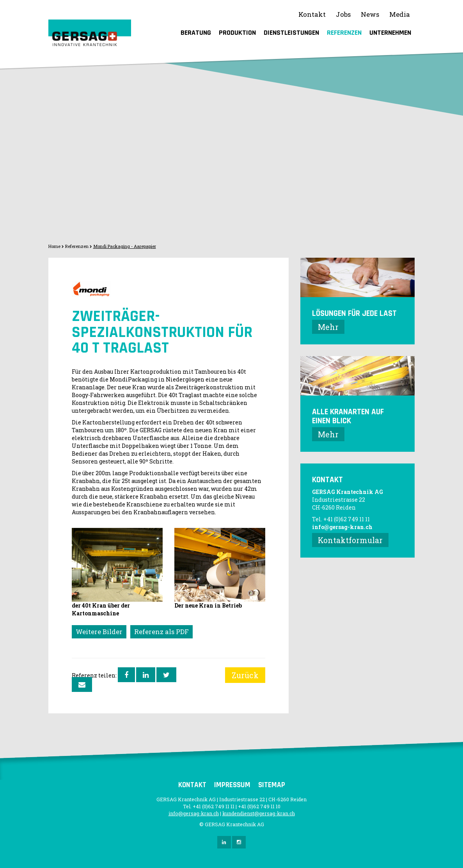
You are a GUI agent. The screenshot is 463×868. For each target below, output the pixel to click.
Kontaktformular (350, 540)
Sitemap (272, 785)
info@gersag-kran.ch (342, 527)
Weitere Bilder (99, 632)
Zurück (245, 675)
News (370, 14)
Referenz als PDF (161, 632)
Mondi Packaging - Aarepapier (125, 246)
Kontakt (312, 14)
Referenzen (344, 33)
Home (54, 246)
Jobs (343, 14)
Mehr (328, 327)
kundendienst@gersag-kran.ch (259, 813)
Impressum (232, 785)
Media (400, 14)
